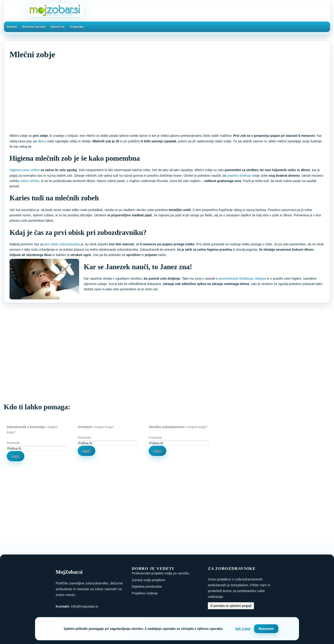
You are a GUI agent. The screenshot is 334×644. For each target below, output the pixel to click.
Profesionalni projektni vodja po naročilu (160, 573)
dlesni (42, 141)
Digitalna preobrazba (147, 586)
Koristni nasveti (34, 27)
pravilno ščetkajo (239, 176)
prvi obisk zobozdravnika (62, 244)
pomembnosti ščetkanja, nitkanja (242, 279)
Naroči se (58, 27)
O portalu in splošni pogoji (231, 606)
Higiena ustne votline (25, 170)
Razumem (266, 629)
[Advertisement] (149, 96)
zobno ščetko (30, 181)
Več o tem (243, 629)
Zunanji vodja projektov (148, 580)
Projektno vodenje (145, 593)
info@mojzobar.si (85, 606)
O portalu (77, 27)
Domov (12, 27)
